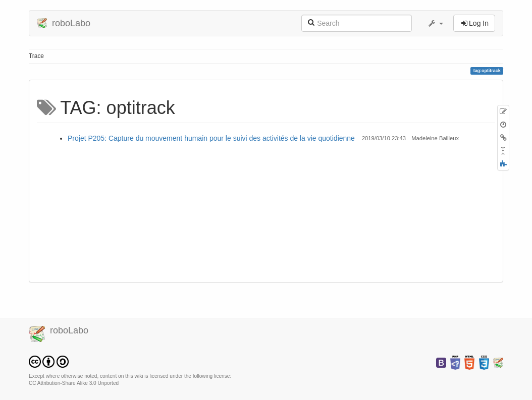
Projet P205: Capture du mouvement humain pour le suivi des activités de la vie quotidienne (211, 138)
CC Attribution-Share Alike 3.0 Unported (74, 383)
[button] (435, 23)
